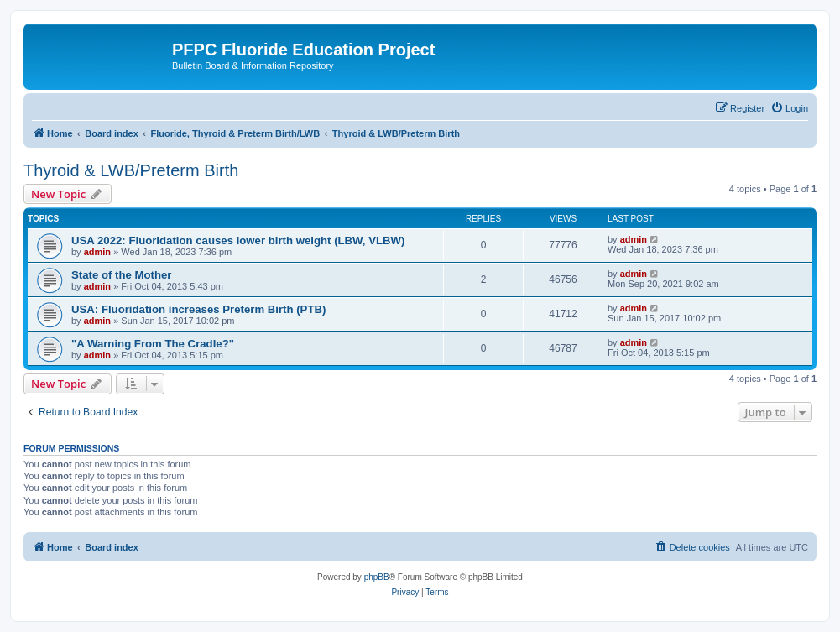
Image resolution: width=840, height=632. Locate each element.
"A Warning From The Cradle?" (153, 344)
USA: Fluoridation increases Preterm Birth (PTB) (198, 309)
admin (97, 252)
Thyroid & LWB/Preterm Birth (131, 170)
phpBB (377, 577)
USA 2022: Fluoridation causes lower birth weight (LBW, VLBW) (238, 240)
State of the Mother (121, 275)
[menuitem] (789, 108)
